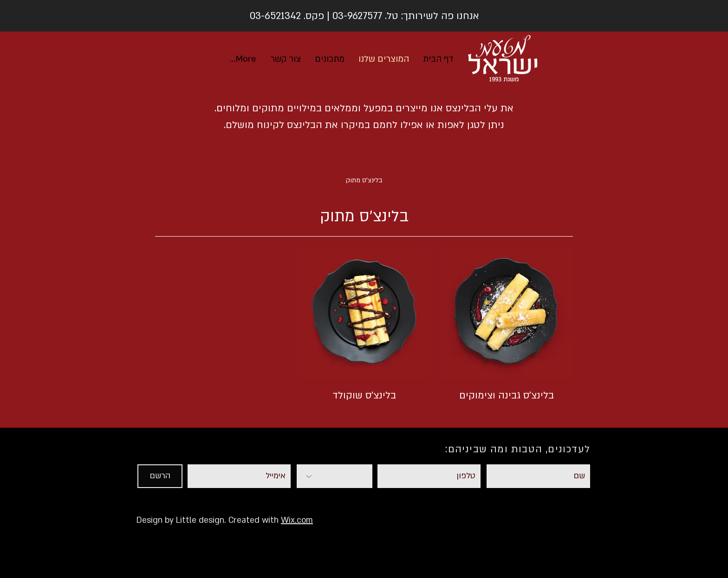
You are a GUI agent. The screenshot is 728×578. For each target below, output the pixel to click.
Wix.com (297, 520)
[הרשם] (160, 476)
